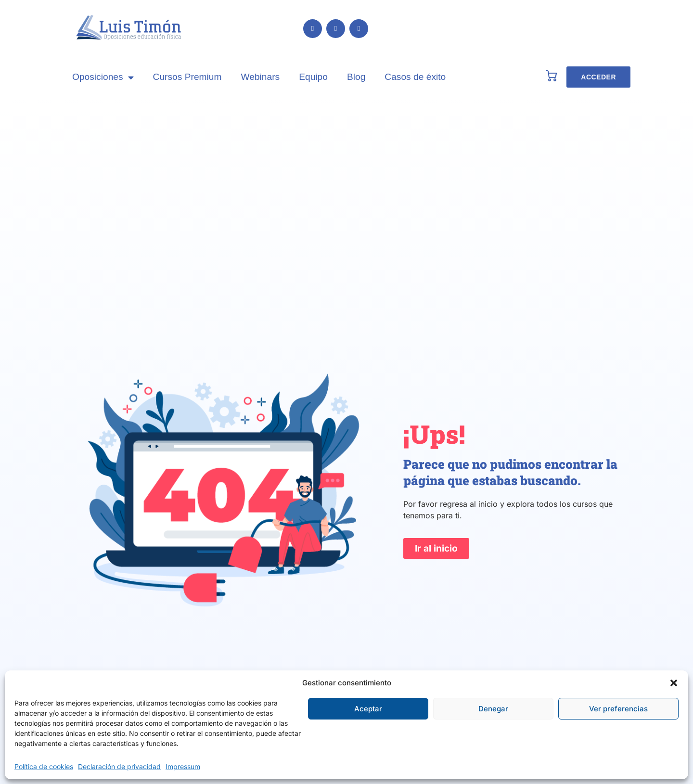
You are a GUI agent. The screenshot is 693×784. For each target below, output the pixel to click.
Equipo (313, 77)
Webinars (260, 77)
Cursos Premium (187, 77)
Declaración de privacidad (119, 766)
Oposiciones (103, 77)
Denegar (493, 709)
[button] (674, 683)
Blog (356, 77)
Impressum (183, 766)
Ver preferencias (618, 709)
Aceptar (368, 709)
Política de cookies (44, 766)
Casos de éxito (415, 77)
